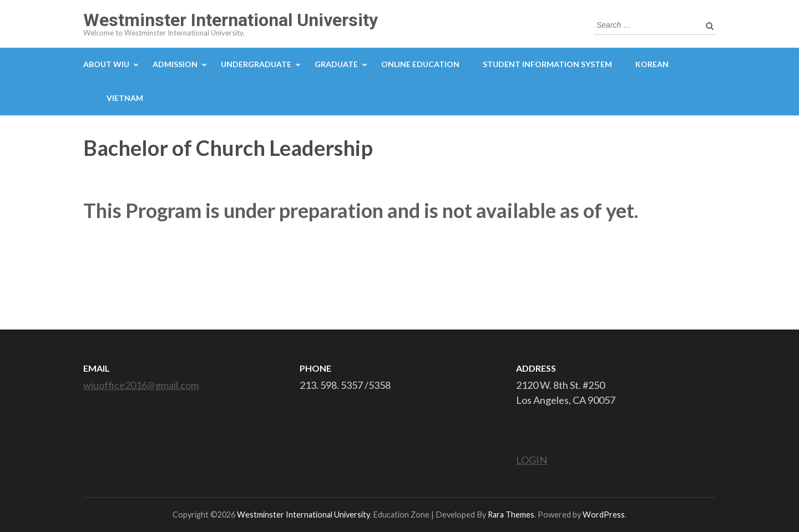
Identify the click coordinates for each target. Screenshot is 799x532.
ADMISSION (175, 64)
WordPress (604, 515)
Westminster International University (231, 20)
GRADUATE (336, 64)
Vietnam (125, 98)
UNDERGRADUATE (256, 64)
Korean (652, 64)
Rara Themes (511, 515)
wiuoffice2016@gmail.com (141, 385)
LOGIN (532, 460)
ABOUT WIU (106, 64)
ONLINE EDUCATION (420, 64)
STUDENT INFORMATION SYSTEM (547, 64)
